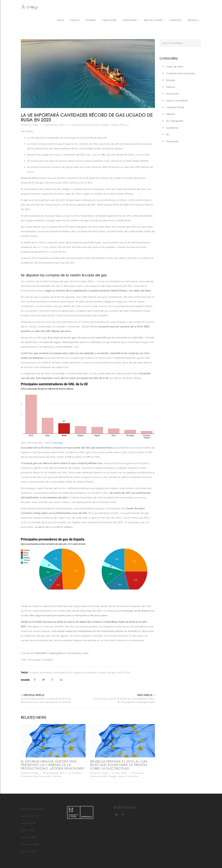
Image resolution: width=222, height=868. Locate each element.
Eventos (171, 87)
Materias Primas (118, 125)
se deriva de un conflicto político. (54, 527)
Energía (104, 125)
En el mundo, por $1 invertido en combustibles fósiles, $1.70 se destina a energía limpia (124, 700)
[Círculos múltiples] (88, 563)
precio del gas (107, 672)
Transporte (172, 141)
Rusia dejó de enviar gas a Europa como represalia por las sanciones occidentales (96, 337)
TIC (168, 135)
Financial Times (29, 178)
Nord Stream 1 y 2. (68, 347)
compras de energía (41, 672)
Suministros (172, 128)
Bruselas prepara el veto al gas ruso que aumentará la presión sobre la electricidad (119, 765)
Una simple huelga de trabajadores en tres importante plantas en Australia (95, 631)
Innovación (45, 776)
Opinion (57, 776)
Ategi (35, 125)
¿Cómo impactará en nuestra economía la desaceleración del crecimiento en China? (46, 700)
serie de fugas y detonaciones (61, 342)
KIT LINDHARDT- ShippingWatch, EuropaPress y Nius (60, 653)
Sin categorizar (175, 121)
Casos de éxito (175, 66)
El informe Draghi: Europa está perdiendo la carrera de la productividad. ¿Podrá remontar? (53, 765)
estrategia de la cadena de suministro (76, 672)
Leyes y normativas (128, 776)
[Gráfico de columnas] (88, 413)
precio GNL (124, 672)
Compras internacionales (85, 125)
